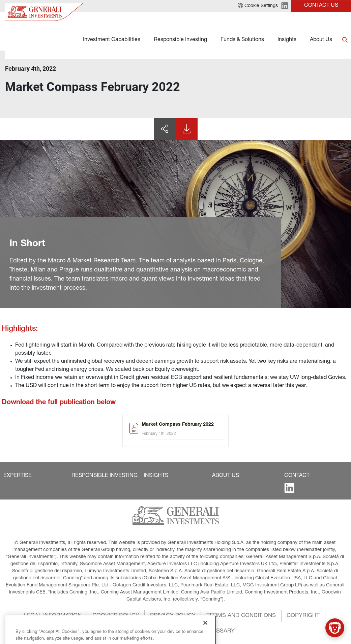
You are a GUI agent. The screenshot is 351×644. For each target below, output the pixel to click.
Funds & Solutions (242, 40)
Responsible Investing (180, 40)
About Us (321, 40)
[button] (18, 476)
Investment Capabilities (112, 40)
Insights (287, 40)
